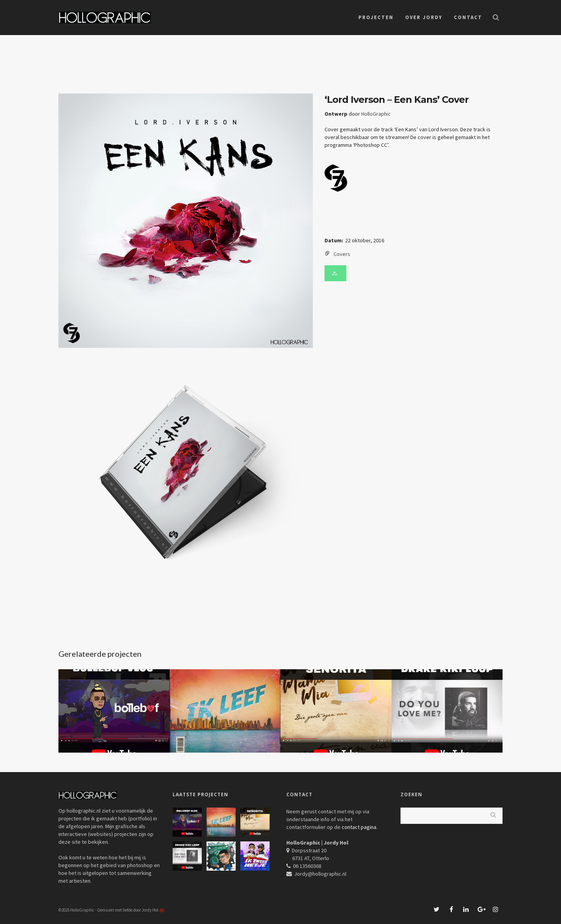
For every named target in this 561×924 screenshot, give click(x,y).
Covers (342, 254)
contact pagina (359, 827)
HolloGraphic (376, 114)
